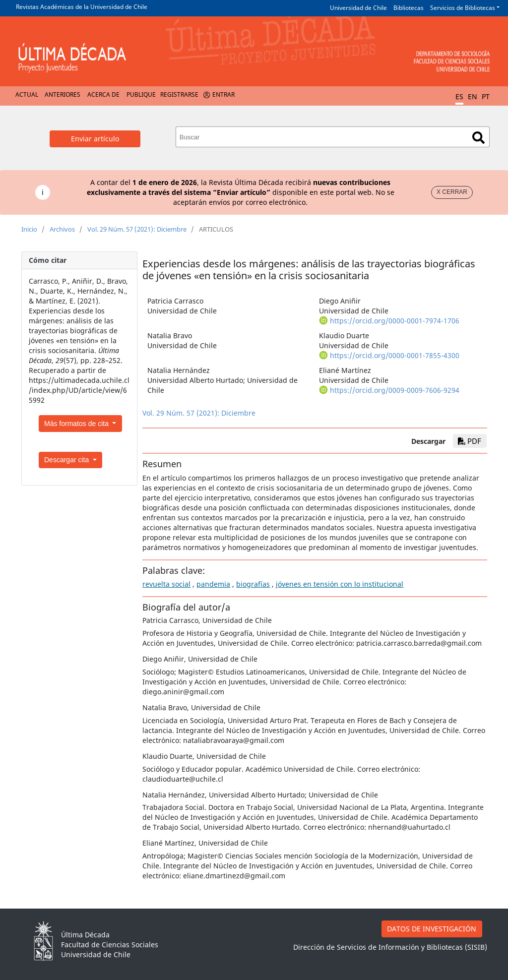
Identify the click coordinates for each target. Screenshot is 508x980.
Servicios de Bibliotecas (463, 8)
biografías (253, 584)
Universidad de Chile (358, 8)
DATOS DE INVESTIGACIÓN (432, 929)
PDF (470, 441)
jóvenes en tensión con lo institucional (340, 584)
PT (486, 96)
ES (459, 96)
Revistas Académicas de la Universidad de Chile (82, 7)
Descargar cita (67, 460)
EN (473, 96)
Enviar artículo (95, 139)
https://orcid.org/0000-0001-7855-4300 (395, 355)
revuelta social (166, 584)
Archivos (62, 229)
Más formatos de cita (77, 424)
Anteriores (63, 94)
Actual (27, 94)
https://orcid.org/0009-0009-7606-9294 (395, 390)
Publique (141, 94)
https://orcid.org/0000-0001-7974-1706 (395, 321)
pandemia (213, 584)
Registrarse (179, 94)
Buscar (478, 138)
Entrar (223, 94)
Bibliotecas (409, 8)
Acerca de (103, 94)
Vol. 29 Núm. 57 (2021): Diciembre (137, 229)
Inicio (29, 229)
